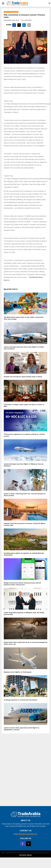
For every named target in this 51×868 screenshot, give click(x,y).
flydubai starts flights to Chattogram (18, 672)
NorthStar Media (26, 855)
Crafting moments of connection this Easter (20, 700)
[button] (49, 3)
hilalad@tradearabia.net (28, 834)
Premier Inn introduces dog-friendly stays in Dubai (23, 377)
